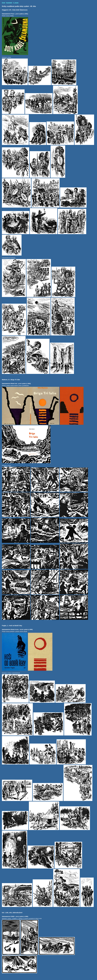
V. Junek (16, 3)
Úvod (4, 3)
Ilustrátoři (9, 3)
